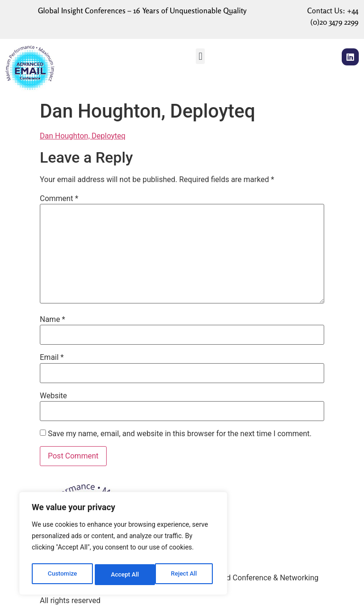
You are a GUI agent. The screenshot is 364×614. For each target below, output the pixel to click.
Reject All (124, 575)
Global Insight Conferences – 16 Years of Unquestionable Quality (142, 10)
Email (52, 357)
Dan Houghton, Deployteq (83, 136)
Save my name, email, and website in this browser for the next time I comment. (180, 434)
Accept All (185, 575)
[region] (123, 545)
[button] (200, 56)
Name (53, 320)
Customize (62, 575)
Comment (59, 199)
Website (53, 396)
